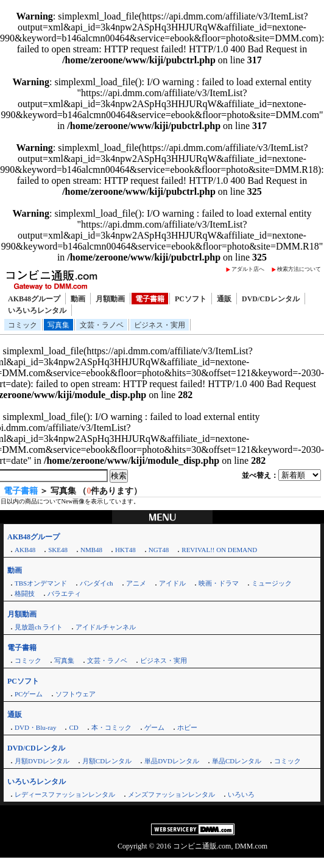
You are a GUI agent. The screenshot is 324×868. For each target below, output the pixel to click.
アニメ (136, 583)
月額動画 (110, 299)
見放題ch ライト (39, 627)
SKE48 (58, 550)
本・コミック (111, 727)
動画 (78, 299)
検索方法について (299, 269)
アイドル (172, 583)
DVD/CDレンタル (271, 299)
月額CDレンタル (107, 761)
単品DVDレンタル (172, 761)
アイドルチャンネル (106, 627)
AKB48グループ (34, 299)
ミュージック (272, 583)
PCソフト (191, 299)
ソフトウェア (76, 694)
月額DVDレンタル (42, 761)
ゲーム (154, 727)
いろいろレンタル (37, 310)
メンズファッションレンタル (171, 794)
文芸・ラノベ (102, 325)
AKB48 (25, 550)
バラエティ (64, 593)
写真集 (58, 325)
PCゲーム (29, 694)
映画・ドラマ (219, 583)
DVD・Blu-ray (35, 727)
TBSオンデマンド (41, 583)
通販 (224, 299)
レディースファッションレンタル (65, 794)
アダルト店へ (248, 269)
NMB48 (91, 550)
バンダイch (96, 583)
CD (73, 727)
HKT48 (125, 550)
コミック (23, 325)
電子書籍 (150, 299)
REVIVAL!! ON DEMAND (219, 550)
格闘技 (25, 593)
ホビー (187, 727)
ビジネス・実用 (160, 325)
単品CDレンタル (237, 761)
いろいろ (241, 794)
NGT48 (159, 550)
